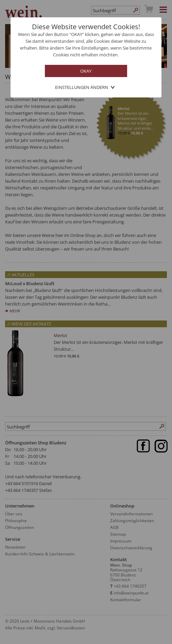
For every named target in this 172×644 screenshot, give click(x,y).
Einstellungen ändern (82, 87)
